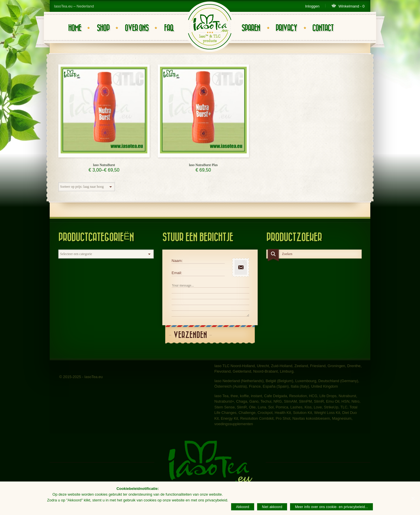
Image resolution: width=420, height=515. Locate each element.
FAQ (169, 28)
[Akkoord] (413, 498)
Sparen (251, 28)
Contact (323, 28)
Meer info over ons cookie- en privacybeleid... (331, 507)
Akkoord (243, 507)
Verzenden (190, 335)
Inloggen (312, 6)
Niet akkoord (272, 507)
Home (75, 28)
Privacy (286, 28)
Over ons (137, 28)
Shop (103, 28)
